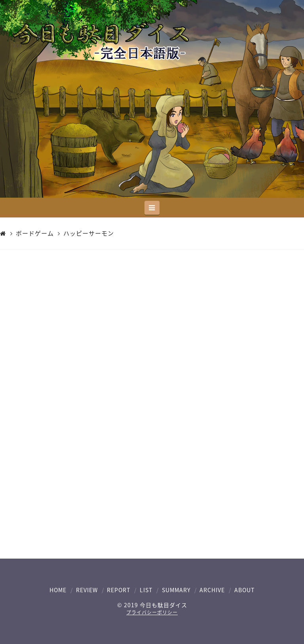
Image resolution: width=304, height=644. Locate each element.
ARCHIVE (212, 590)
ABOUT (244, 590)
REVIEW (87, 590)
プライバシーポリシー (152, 612)
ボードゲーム (35, 234)
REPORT (119, 590)
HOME (58, 590)
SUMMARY (176, 590)
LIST (146, 590)
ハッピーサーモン (89, 234)
